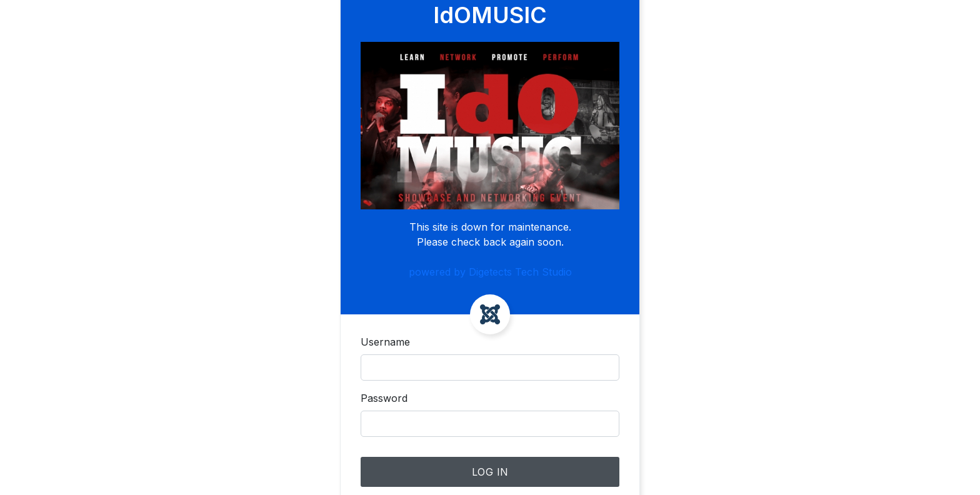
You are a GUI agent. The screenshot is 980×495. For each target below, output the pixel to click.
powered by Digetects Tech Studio (490, 272)
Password (384, 398)
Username (385, 342)
